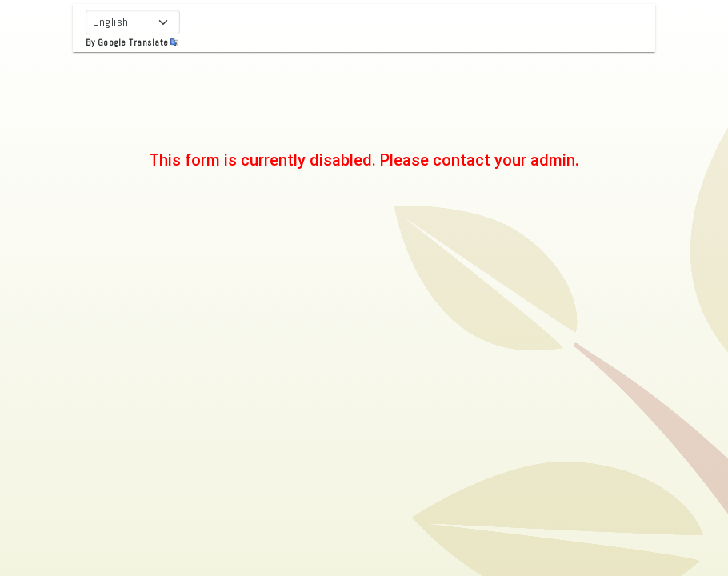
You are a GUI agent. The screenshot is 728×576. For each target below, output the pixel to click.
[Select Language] (133, 22)
